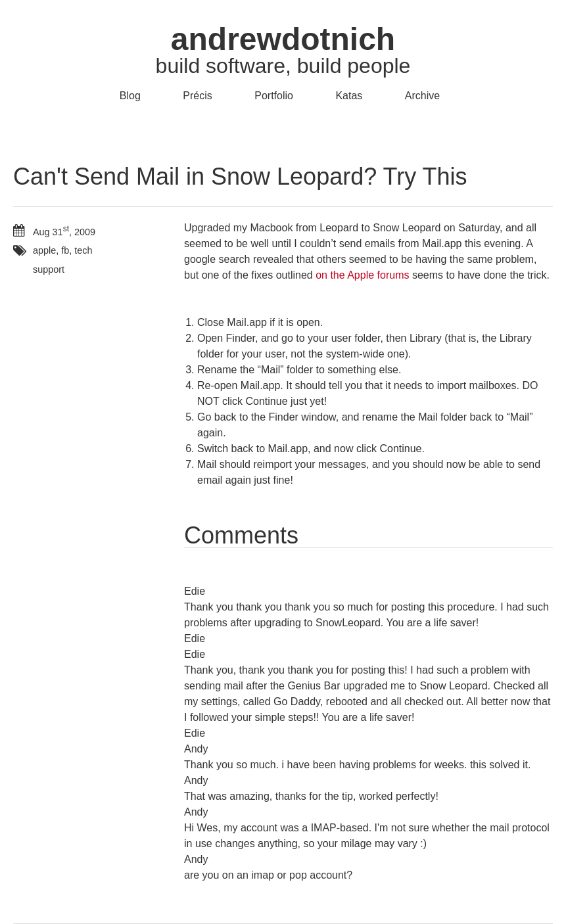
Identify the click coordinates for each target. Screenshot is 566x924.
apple (44, 250)
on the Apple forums (362, 275)
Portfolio (274, 96)
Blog (130, 96)
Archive (422, 96)
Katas (349, 96)
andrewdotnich (283, 39)
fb (65, 250)
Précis (197, 96)
